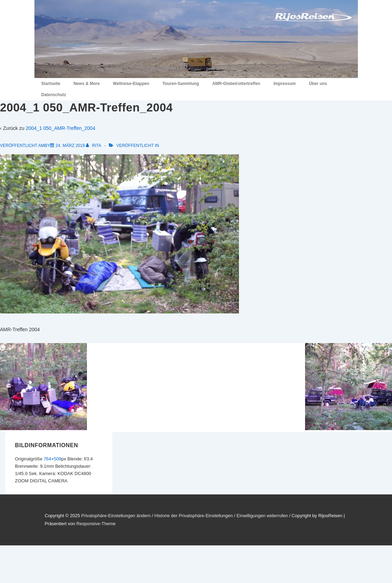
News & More (86, 84)
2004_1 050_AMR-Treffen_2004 (61, 128)
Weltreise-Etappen (131, 84)
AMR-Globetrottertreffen (236, 84)
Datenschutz (54, 95)
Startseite (51, 84)
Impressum (285, 84)
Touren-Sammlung (181, 84)
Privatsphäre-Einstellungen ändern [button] (116, 516)
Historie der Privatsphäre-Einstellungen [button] (194, 516)
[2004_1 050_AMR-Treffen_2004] (70, 146)
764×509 (52, 459)
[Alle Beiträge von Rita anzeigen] (94, 146)
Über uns (318, 84)
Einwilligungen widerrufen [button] (262, 516)
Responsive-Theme (96, 524)
